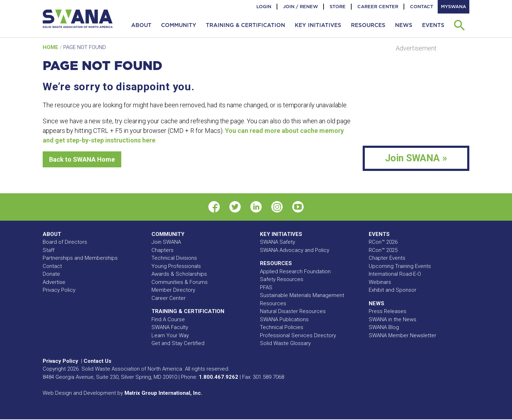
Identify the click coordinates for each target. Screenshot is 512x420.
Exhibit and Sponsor (393, 290)
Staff (49, 250)
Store (338, 7)
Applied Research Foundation (295, 271)
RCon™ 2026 (383, 242)
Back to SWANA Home (82, 159)
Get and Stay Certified (178, 343)
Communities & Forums (180, 282)
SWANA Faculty (170, 327)
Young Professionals (176, 266)
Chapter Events (387, 258)
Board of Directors (65, 242)
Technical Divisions (174, 258)
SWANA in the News (393, 319)
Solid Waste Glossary (285, 343)
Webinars (380, 282)
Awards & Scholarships (179, 274)
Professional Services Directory (298, 335)
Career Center (378, 7)
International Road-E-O (395, 274)
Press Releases (388, 311)
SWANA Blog (384, 327)
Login (264, 7)
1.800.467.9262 (218, 377)
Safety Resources (282, 279)
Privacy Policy (59, 290)
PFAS (266, 287)
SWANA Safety (278, 242)
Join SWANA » (416, 158)
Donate (51, 274)
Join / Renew (300, 7)
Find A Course (168, 319)
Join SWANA (166, 242)
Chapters (162, 250)
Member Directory (173, 290)
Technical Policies (282, 327)
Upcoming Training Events (400, 266)
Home (51, 47)
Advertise (54, 282)
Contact (422, 7)
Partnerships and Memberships (80, 258)
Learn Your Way (170, 335)
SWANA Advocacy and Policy (295, 250)
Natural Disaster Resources (293, 311)
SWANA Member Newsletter (402, 335)
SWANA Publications (284, 319)
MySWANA (454, 7)
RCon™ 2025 (383, 250)
